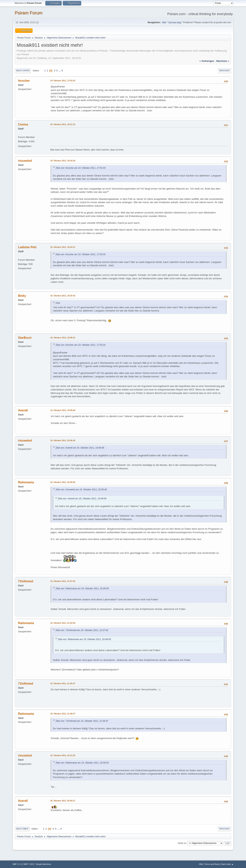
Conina (23, 124)
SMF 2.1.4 (17, 864)
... (60, 71)
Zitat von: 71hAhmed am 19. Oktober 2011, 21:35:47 (82, 721)
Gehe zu (182, 843)
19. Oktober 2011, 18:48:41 (63, 338)
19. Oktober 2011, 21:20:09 (63, 623)
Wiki (164, 22)
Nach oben (22, 829)
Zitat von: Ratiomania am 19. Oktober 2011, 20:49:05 (82, 589)
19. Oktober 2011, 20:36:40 (63, 440)
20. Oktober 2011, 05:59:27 (63, 801)
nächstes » (223, 61)
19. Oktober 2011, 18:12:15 (63, 124)
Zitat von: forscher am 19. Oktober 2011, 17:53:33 (81, 168)
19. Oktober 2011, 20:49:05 (63, 482)
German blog (175, 22)
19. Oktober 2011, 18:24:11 (63, 247)
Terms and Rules (212, 864)
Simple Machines (43, 864)
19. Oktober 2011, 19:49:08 (63, 410)
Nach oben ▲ (227, 864)
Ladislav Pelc (27, 247)
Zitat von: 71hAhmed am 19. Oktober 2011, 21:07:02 (82, 630)
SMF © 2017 (29, 864)
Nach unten (23, 71)
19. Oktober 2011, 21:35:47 (63, 683)
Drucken (224, 71)
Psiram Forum (29, 13)
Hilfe (201, 864)
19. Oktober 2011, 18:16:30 (63, 161)
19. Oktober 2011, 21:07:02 (63, 581)
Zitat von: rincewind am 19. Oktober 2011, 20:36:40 (81, 490)
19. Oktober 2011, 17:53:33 (63, 81)
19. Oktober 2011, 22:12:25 (63, 755)
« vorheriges (207, 61)
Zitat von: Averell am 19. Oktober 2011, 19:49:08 (80, 448)
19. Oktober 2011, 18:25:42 (63, 296)
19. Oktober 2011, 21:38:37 (63, 714)
